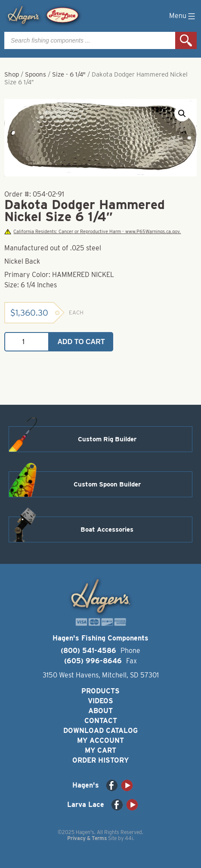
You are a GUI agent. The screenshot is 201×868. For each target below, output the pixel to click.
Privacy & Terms (87, 838)
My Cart (100, 750)
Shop (12, 74)
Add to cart (81, 342)
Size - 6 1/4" (69, 74)
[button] (182, 114)
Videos (100, 701)
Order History (100, 760)
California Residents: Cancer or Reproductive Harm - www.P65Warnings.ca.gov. (93, 232)
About (100, 711)
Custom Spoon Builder (107, 484)
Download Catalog (100, 731)
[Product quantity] (27, 342)
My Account (100, 740)
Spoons (36, 74)
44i (129, 838)
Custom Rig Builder (107, 439)
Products (100, 691)
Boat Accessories (107, 529)
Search (186, 40)
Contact (101, 721)
